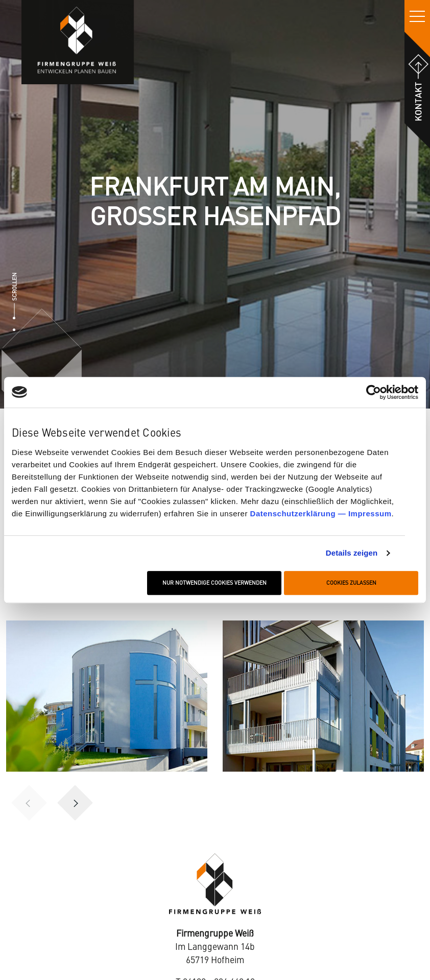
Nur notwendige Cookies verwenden (214, 583)
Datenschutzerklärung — (299, 513)
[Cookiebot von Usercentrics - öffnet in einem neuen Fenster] (374, 392)
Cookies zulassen (351, 583)
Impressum (370, 513)
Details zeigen (352, 553)
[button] (75, 803)
